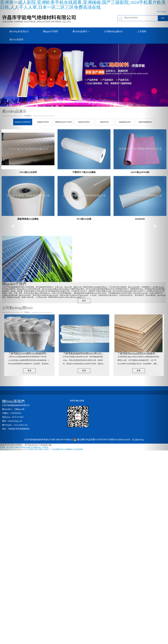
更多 (84, 301)
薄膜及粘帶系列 (84, 122)
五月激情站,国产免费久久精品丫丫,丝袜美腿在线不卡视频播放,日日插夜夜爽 (55, 449)
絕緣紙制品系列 (125, 122)
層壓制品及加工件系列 (64, 122)
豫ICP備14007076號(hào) (63, 440)
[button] (13, 225)
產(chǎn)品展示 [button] (81, 31)
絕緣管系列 (104, 122)
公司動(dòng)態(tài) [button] (113, 31)
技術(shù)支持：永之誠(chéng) (131, 440)
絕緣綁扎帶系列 (43, 122)
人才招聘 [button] (142, 31)
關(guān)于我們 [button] (51, 31)
